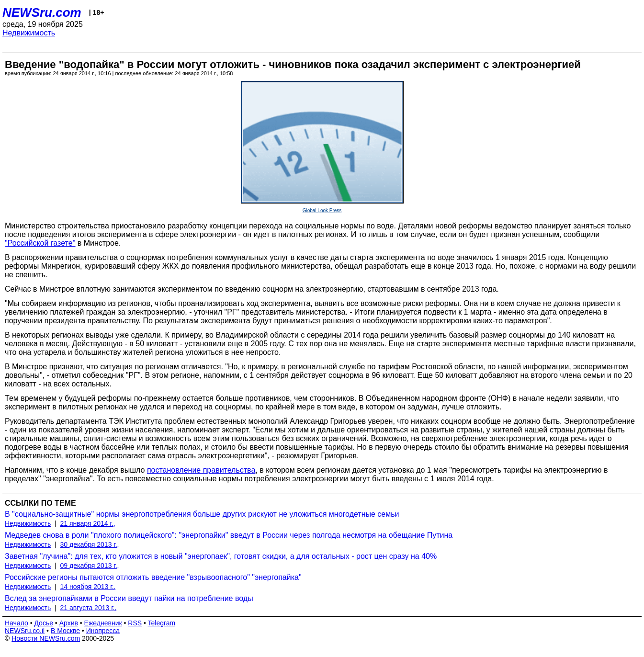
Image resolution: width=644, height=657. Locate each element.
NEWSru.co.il (25, 631)
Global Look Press (322, 210)
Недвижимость (29, 33)
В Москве (65, 631)
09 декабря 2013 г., (90, 566)
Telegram (162, 623)
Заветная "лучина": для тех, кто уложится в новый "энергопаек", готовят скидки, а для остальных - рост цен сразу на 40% (221, 556)
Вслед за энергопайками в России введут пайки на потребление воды (129, 598)
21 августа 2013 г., (89, 608)
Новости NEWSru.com (46, 638)
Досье (44, 623)
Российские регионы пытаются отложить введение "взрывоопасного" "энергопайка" (153, 577)
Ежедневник (103, 623)
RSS (135, 623)
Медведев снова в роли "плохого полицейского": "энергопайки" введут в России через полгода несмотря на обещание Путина (229, 535)
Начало (17, 623)
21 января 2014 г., (88, 523)
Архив (69, 623)
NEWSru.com (42, 12)
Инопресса (103, 631)
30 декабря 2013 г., (90, 544)
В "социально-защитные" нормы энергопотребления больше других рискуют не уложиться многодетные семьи (202, 514)
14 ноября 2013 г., (88, 587)
